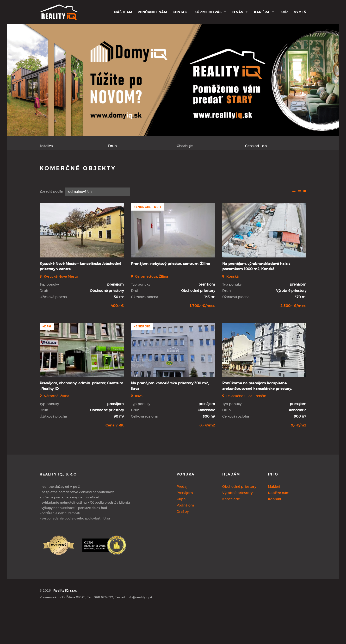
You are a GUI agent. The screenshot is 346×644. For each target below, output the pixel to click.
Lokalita (46, 146)
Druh (112, 146)
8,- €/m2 (207, 460)
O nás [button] (238, 12)
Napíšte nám (279, 528)
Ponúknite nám (152, 12)
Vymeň (300, 12)
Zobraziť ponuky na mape (207, 170)
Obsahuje (185, 146)
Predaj (53, 170)
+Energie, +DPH (147, 242)
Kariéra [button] (262, 12)
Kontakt (181, 12)
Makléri (274, 521)
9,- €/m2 (299, 460)
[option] (173, 80)
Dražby (183, 546)
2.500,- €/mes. (293, 341)
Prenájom (80, 170)
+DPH (47, 362)
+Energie (142, 362)
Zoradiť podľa (51, 226)
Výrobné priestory (237, 528)
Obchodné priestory (239, 521)
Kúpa (106, 170)
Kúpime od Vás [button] (208, 12)
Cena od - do (256, 146)
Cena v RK (115, 460)
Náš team (123, 12)
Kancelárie (231, 534)
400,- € (117, 341)
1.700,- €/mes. (202, 341)
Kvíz (284, 12)
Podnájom (132, 170)
